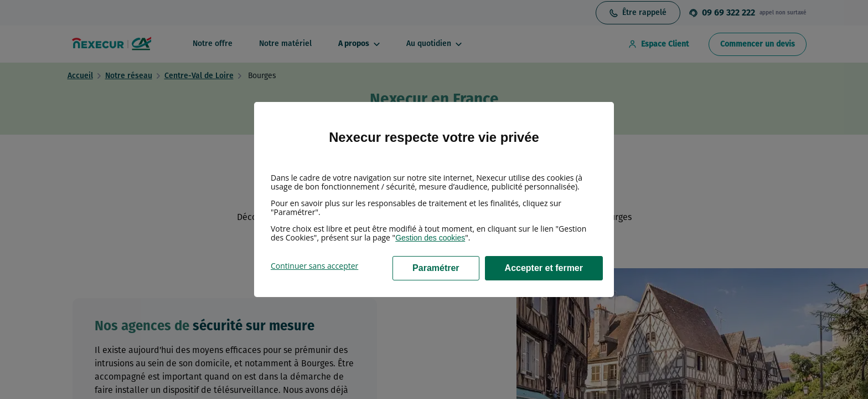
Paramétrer (436, 268)
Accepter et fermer (544, 268)
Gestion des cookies (430, 238)
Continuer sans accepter (314, 266)
